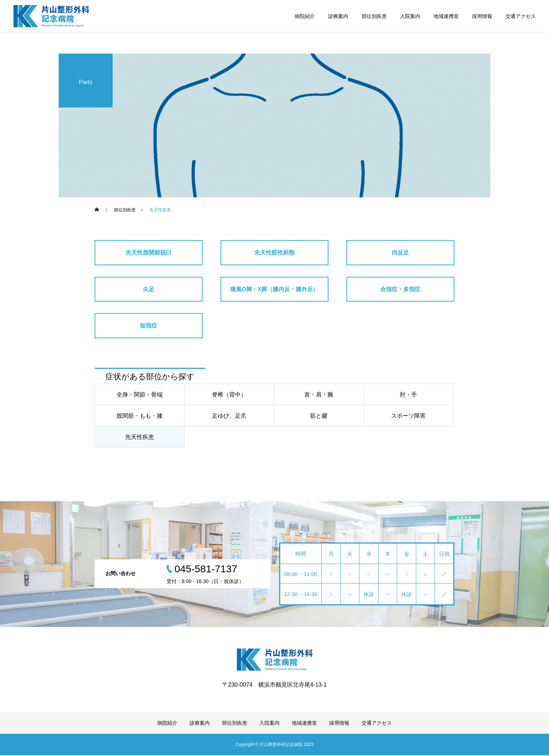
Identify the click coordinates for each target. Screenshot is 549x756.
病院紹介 (305, 16)
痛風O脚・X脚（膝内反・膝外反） (274, 289)
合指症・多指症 (400, 289)
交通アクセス (521, 16)
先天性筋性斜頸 (274, 253)
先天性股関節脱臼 (149, 253)
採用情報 (482, 16)
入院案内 (410, 16)
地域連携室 (446, 16)
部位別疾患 (374, 16)
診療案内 (338, 16)
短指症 (149, 326)
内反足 (400, 253)
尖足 (149, 289)
